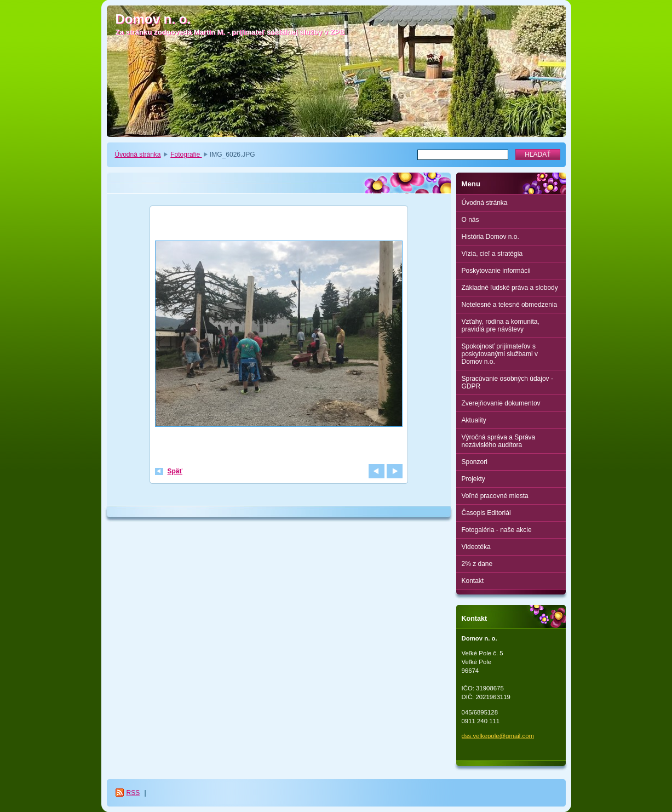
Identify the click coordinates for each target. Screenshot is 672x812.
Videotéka (476, 547)
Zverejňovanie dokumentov (501, 403)
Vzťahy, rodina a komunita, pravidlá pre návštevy (501, 325)
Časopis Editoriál (486, 513)
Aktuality (474, 420)
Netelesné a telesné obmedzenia (510, 305)
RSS (133, 793)
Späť (175, 471)
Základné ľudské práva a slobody (510, 288)
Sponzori (475, 462)
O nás (470, 220)
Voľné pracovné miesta (495, 496)
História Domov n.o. (490, 237)
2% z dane (477, 564)
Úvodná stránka (138, 155)
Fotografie (186, 155)
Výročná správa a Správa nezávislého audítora (499, 441)
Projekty (473, 479)
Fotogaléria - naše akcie (497, 530)
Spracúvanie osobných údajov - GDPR (507, 382)
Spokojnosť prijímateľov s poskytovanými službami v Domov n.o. (500, 354)
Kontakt (473, 581)
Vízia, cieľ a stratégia (492, 254)
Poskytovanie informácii (496, 271)
